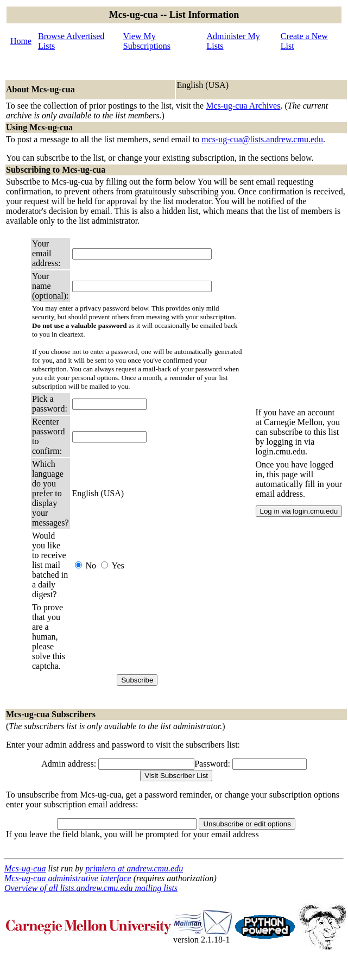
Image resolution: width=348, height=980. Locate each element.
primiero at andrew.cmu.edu (134, 868)
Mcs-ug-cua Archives (243, 106)
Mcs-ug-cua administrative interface (68, 878)
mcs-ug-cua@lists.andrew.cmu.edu (262, 139)
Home (21, 41)
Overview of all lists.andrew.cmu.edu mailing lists (91, 888)
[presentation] (155, 637)
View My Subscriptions (147, 41)
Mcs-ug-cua (25, 868)
